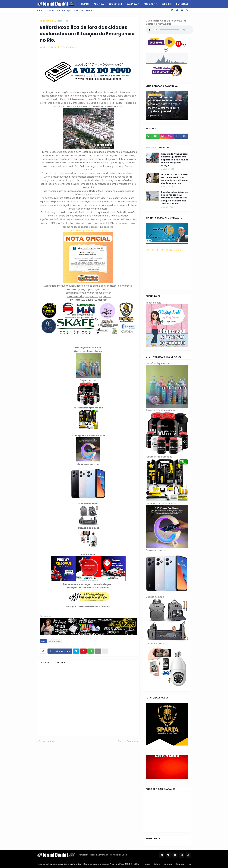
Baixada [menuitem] (132, 4)
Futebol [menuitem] (181, 4)
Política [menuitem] (99, 4)
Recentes (164, 147)
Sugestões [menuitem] (115, 4)
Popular (151, 147)
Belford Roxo (62, 21)
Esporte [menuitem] (167, 4)
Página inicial (46, 21)
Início (40, 10)
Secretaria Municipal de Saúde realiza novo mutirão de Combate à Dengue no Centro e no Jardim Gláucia (174, 198)
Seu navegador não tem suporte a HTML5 (169, 30)
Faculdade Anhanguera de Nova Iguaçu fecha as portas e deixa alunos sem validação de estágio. (175, 160)
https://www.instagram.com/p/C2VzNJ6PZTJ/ (88, 230)
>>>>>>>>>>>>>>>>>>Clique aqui (163, 250)
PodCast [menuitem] (149, 4)
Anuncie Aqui (64, 10)
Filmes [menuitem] (85, 4)
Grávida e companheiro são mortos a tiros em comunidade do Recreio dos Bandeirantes (174, 179)
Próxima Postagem (128, 741)
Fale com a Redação (85, 10)
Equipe (50, 10)
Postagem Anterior (49, 741)
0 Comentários (68, 47)
